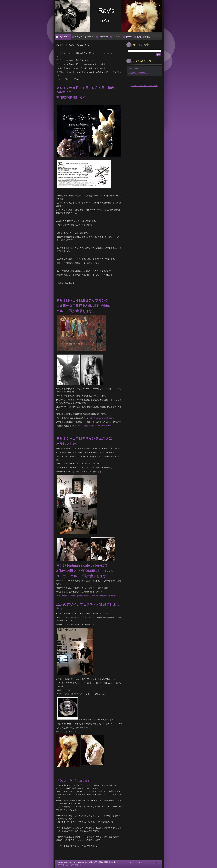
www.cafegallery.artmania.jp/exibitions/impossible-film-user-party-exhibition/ (86, 596)
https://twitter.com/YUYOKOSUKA (98, 426)
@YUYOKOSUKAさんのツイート (144, 86)
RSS (158, 862)
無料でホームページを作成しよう (70, 865)
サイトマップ (146, 862)
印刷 (134, 862)
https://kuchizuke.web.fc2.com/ (102, 418)
